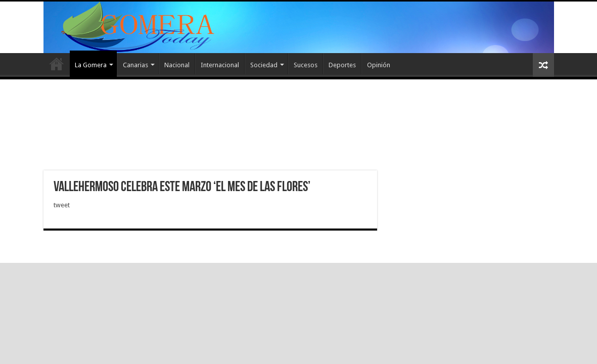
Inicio (57, 64)
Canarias (135, 65)
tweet (62, 205)
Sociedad (264, 65)
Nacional (177, 65)
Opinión (379, 65)
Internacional (220, 65)
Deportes (342, 65)
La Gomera (91, 65)
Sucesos (306, 65)
